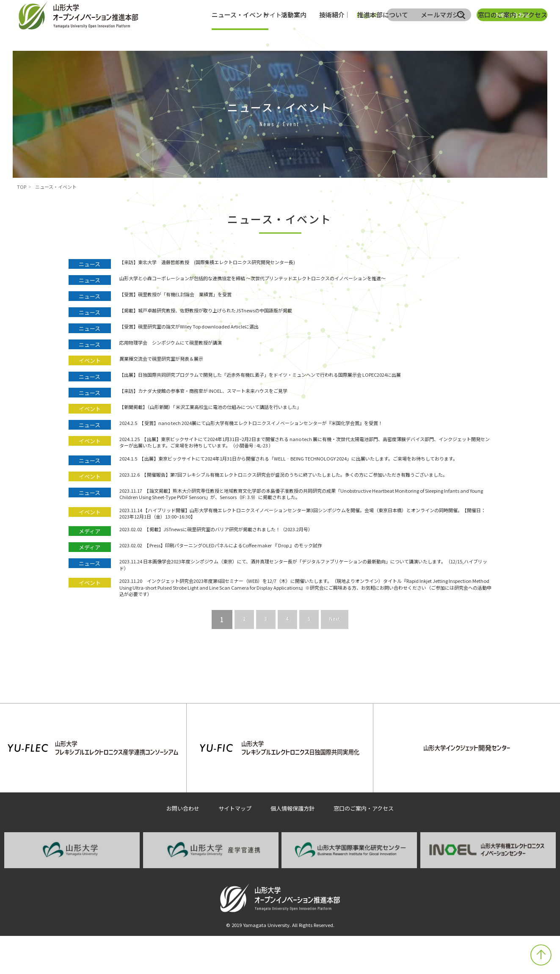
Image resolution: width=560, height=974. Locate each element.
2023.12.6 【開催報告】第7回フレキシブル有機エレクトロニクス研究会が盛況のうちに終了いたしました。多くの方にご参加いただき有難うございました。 (304, 501)
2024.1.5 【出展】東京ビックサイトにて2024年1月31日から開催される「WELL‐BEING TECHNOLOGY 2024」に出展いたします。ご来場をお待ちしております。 (305, 477)
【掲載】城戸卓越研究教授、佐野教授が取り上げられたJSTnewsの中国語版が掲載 (238, 312)
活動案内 (294, 36)
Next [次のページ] (337, 679)
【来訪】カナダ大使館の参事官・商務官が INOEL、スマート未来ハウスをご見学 (234, 400)
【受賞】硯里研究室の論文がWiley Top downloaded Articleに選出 (215, 328)
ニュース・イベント (240, 36)
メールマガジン (443, 36)
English (367, 15)
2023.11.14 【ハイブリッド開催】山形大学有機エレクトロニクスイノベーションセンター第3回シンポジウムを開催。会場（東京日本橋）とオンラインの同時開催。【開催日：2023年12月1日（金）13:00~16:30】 (305, 558)
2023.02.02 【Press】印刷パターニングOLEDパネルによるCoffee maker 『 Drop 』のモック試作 (258, 594)
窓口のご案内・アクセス (513, 36)
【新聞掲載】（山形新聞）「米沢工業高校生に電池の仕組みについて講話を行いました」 (243, 416)
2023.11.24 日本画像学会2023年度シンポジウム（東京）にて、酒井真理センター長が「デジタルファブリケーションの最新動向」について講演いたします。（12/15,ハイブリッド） (303, 615)
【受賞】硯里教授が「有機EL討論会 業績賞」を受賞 (196, 296)
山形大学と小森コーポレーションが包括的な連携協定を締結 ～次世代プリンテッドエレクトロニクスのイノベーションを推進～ (301, 280)
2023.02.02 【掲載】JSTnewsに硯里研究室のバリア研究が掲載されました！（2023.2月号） (251, 578)
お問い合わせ (512, 15)
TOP (22, 187)
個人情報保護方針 (293, 846)
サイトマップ (281, 15)
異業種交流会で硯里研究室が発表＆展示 (177, 360)
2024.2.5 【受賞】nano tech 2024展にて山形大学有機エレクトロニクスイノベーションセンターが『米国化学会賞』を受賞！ (298, 432)
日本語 (329, 15)
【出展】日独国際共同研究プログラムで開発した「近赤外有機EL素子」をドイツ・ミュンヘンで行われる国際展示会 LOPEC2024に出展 (305, 381)
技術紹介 (332, 36)
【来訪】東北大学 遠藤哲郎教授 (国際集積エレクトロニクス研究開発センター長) (239, 264)
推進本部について (383, 36)
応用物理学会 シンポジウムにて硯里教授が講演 (189, 344)
